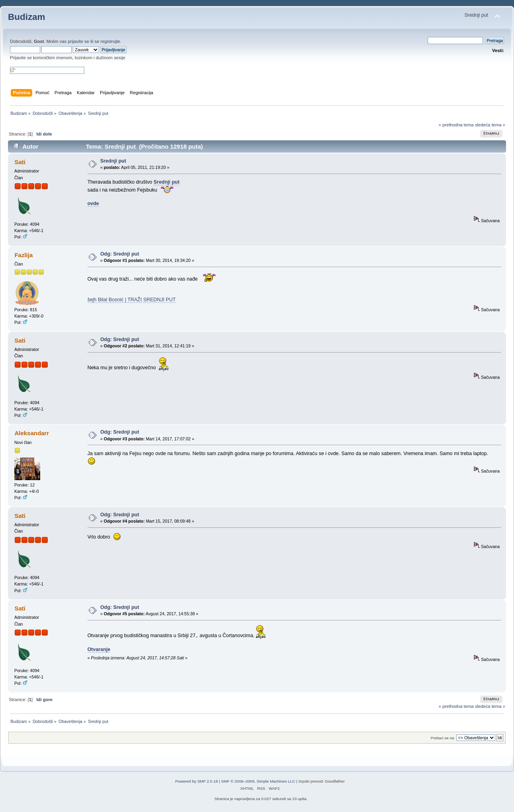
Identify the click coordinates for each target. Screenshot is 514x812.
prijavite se (78, 41)
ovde (93, 203)
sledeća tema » (490, 125)
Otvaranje (99, 649)
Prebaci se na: (443, 738)
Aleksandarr (32, 433)
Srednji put (113, 161)
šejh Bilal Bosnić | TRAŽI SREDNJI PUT (132, 300)
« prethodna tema (456, 125)
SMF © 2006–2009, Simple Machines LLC (258, 781)
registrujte (110, 41)
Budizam (27, 17)
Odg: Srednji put (120, 254)
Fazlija (23, 255)
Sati (20, 162)
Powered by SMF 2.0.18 (197, 781)
